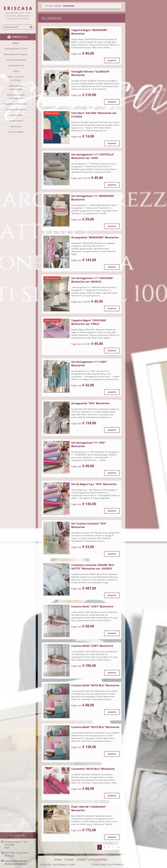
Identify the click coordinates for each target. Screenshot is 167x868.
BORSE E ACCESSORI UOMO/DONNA (16, 97)
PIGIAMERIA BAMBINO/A (16, 110)
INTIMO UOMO (16, 115)
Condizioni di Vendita (98, 859)
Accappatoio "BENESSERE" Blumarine (95, 237)
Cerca (31, 27)
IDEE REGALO (16, 126)
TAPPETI (16, 71)
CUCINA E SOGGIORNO (16, 60)
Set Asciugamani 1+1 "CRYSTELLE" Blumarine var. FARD (93, 156)
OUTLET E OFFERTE (16, 132)
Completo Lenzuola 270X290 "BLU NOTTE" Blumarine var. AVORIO (93, 567)
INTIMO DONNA (16, 121)
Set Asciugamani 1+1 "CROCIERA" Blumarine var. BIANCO (92, 280)
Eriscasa (49, 6)
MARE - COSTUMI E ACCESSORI (16, 79)
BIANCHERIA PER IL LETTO (16, 49)
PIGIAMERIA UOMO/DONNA (16, 104)
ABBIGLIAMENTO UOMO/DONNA (16, 88)
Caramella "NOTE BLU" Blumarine (93, 769)
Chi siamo (69, 859)
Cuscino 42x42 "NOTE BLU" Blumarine (95, 685)
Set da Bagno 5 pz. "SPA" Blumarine (94, 484)
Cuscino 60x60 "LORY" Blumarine (92, 646)
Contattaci (81, 859)
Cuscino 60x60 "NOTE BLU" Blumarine (95, 727)
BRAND (16, 43)
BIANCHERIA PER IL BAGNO (16, 54)
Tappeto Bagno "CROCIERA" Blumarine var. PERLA (89, 322)
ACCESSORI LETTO (16, 66)
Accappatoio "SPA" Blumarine (90, 403)
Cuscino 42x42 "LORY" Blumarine (92, 606)
